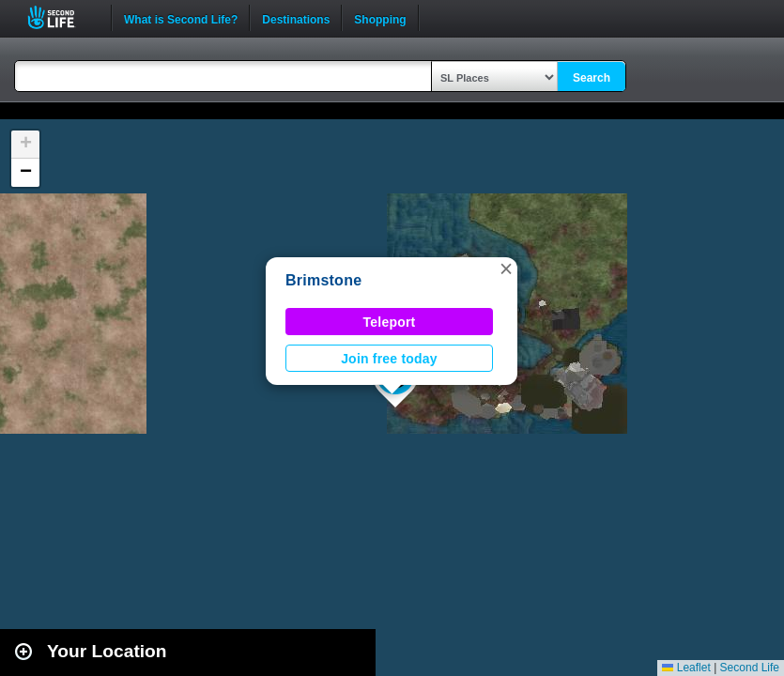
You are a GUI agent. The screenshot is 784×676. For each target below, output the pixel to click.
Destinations (296, 18)
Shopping (380, 18)
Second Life (61, 17)
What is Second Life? (181, 18)
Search (592, 78)
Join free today (389, 359)
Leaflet (686, 668)
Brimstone (323, 280)
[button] (506, 269)
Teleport (390, 322)
